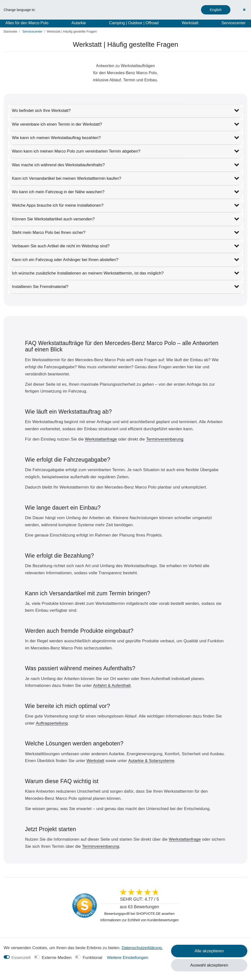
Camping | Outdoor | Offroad (134, 23)
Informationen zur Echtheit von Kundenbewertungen (139, 920)
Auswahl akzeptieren (209, 965)
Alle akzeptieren (209, 951)
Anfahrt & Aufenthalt (112, 686)
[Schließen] (244, 10)
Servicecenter (234, 23)
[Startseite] (10, 31)
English (216, 10)
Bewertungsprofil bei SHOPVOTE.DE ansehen (140, 914)
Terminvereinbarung (165, 439)
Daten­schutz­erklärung (142, 948)
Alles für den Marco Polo (27, 23)
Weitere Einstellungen (128, 957)
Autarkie (79, 23)
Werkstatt (190, 23)
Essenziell (21, 957)
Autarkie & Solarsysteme (151, 761)
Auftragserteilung (52, 723)
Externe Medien (57, 957)
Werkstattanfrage (101, 439)
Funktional (92, 957)
